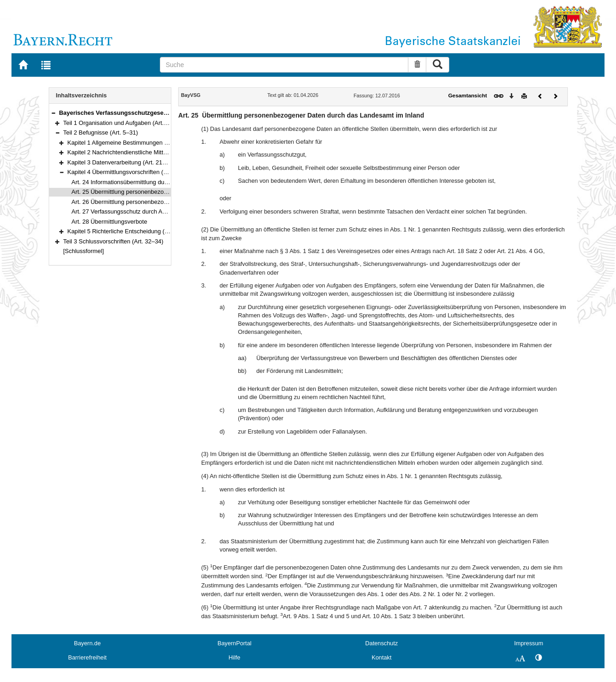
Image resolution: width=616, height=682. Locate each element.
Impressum (528, 643)
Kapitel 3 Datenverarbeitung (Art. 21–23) (121, 162)
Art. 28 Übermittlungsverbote (110, 222)
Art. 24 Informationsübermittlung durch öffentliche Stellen (147, 182)
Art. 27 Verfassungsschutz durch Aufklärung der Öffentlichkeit (153, 211)
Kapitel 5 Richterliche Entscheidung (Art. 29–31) (131, 231)
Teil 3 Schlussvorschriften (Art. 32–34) (113, 241)
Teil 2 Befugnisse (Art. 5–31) (101, 132)
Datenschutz (381, 643)
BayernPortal (234, 643)
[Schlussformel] (84, 251)
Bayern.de (87, 643)
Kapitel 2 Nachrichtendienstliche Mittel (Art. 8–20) (133, 152)
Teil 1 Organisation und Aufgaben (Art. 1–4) (120, 123)
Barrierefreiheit (87, 657)
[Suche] (284, 65)
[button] (53, 113)
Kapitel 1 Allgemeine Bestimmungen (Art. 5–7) (128, 143)
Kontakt (381, 657)
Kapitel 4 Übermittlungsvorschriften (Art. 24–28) (130, 172)
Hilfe (235, 657)
